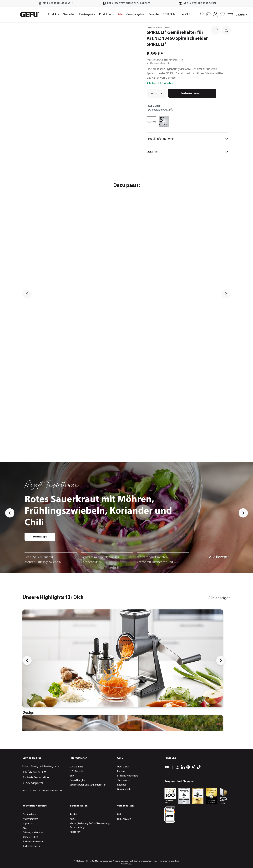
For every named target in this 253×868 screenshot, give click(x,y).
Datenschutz (29, 815)
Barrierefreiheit (30, 837)
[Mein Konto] (215, 14)
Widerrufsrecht (30, 819)
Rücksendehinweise (33, 842)
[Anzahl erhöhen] (163, 93)
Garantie (187, 152)
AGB (25, 828)
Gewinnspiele (124, 789)
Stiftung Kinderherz (128, 776)
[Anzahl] (157, 93)
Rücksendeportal (33, 783)
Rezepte (122, 785)
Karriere (121, 771)
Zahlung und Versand (33, 833)
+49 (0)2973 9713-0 (34, 772)
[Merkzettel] (223, 14)
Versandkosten (119, 861)
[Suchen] (201, 14)
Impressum (28, 824)
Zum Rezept (40, 537)
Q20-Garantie (77, 771)
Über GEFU (123, 767)
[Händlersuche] (208, 14)
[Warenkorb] (230, 14)
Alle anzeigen (219, 598)
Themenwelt (124, 780)
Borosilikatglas (77, 780)
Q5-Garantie (76, 767)
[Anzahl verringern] (151, 93)
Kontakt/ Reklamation (36, 778)
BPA (72, 776)
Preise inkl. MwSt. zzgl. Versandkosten (165, 60)
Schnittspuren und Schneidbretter (88, 785)
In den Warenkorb (192, 93)
